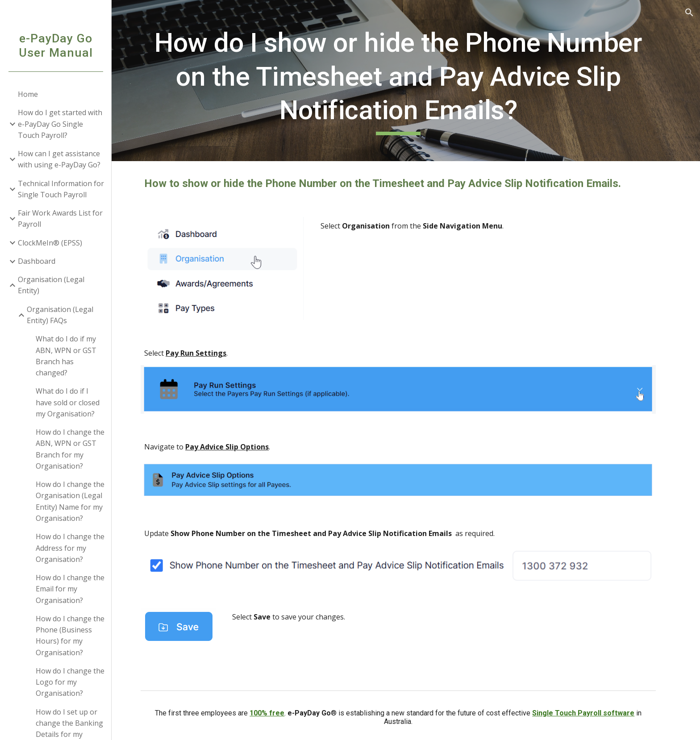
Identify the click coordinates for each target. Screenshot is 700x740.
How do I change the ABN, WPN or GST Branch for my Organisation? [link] (70, 449)
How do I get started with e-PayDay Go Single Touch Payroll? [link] (60, 124)
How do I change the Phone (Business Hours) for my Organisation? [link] (70, 636)
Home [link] (28, 94)
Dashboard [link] (37, 261)
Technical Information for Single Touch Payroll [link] (61, 189)
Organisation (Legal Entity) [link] (51, 285)
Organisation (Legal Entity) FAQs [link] (60, 315)
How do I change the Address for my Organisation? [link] (70, 548)
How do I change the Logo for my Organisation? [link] (70, 682)
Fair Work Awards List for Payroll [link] (60, 218)
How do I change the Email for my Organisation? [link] (70, 589)
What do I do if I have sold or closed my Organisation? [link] (68, 402)
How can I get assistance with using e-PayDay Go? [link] (59, 159)
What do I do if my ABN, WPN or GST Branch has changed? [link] (66, 356)
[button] (689, 12)
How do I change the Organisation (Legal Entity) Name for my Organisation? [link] (70, 501)
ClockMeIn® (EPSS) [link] (50, 243)
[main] (406, 81)
